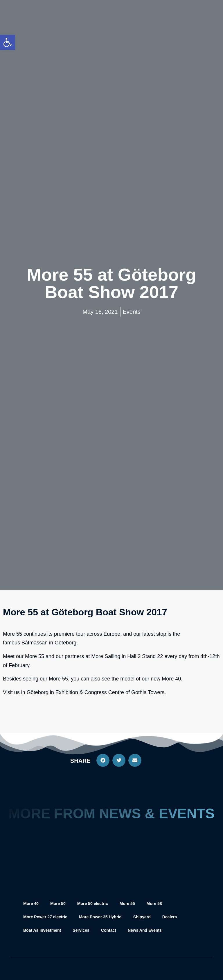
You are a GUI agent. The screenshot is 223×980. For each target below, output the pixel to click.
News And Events (145, 930)
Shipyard (142, 917)
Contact (109, 930)
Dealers (170, 917)
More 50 (58, 904)
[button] (103, 760)
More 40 (31, 904)
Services (81, 930)
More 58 (154, 904)
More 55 (127, 904)
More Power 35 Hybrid (100, 917)
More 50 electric (93, 904)
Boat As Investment (42, 930)
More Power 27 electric (45, 917)
